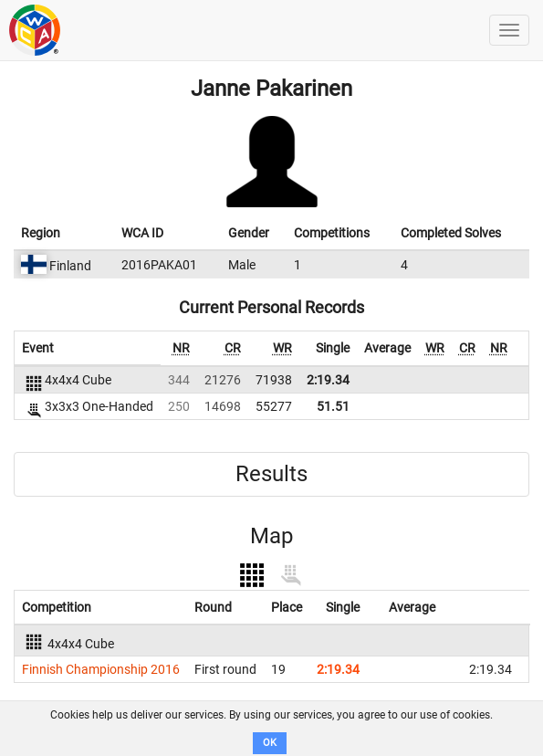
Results (271, 474)
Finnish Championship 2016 (101, 669)
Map (271, 536)
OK (270, 743)
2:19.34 (328, 380)
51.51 (333, 406)
